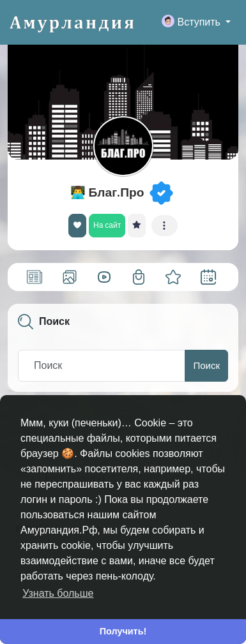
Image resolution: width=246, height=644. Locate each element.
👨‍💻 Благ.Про (107, 192)
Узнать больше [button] (58, 593)
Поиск (206, 365)
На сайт (107, 225)
